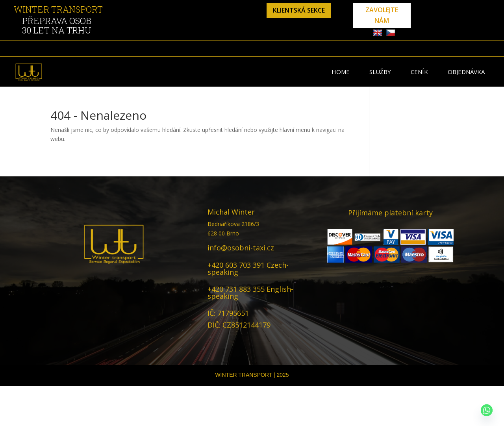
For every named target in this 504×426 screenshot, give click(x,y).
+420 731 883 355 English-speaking (250, 293)
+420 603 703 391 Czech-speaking (248, 269)
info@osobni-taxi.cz (241, 248)
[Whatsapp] (487, 410)
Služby (380, 72)
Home (341, 72)
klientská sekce (299, 10)
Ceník (419, 72)
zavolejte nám (382, 15)
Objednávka (466, 72)
